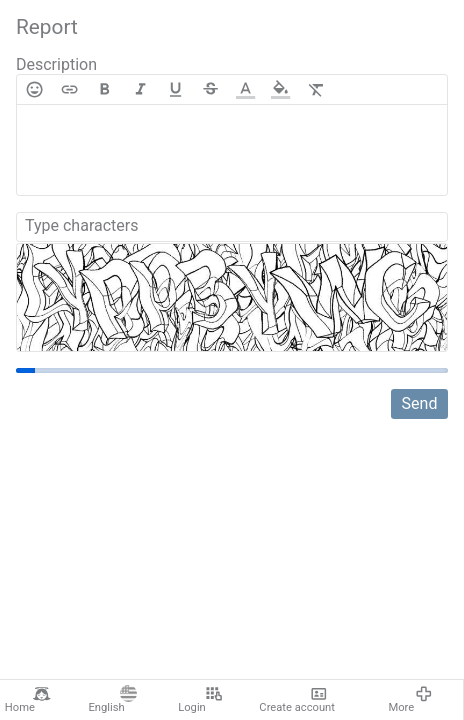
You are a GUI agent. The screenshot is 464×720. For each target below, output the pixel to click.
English (112, 700)
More (410, 700)
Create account (297, 700)
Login (200, 700)
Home (28, 700)
